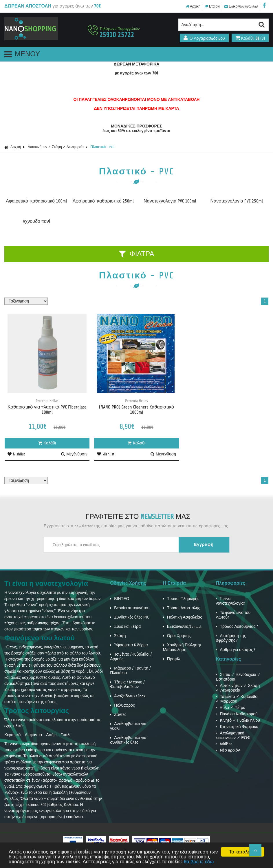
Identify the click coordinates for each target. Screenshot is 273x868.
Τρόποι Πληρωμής (181, 599)
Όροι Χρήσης (177, 636)
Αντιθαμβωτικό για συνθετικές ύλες (128, 740)
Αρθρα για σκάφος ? (235, 650)
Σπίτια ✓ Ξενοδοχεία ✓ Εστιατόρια (238, 677)
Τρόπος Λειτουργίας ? (237, 627)
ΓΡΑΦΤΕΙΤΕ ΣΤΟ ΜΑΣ (138, 517)
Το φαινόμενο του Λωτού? (233, 615)
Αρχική (193, 6)
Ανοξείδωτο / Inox (128, 696)
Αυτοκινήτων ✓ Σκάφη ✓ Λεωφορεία (56, 147)
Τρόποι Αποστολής (182, 608)
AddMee (224, 744)
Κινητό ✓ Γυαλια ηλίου (238, 720)
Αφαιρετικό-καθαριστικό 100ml (36, 201)
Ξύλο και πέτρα (125, 627)
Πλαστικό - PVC (102, 147)
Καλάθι (47, 443)
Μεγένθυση (74, 454)
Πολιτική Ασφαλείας (183, 617)
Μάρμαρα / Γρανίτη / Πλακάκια (130, 671)
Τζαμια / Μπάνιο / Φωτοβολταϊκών (127, 684)
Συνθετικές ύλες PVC (129, 617)
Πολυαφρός (122, 705)
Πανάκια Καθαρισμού (237, 714)
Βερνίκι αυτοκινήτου (130, 608)
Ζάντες (118, 715)
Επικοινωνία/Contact (241, 6)
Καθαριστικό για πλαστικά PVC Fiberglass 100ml (47, 410)
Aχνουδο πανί (36, 221)
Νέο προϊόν (228, 750)
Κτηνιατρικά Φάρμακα (237, 727)
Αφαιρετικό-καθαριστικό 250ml (103, 201)
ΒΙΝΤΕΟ (120, 599)
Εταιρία (212, 6)
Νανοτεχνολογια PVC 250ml (237, 201)
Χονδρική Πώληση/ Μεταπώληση (182, 647)
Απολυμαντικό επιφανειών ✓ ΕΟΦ (233, 735)
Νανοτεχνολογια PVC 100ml (170, 201)
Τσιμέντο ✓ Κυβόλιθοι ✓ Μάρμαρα (237, 699)
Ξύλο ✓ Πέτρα (231, 708)
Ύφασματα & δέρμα (129, 645)
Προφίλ (172, 659)
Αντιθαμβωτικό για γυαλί (128, 726)
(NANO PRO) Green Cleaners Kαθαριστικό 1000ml (136, 410)
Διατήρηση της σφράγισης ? (231, 638)
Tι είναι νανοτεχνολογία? (230, 601)
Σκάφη (118, 636)
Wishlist (16, 454)
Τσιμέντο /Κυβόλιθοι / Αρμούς (131, 657)
